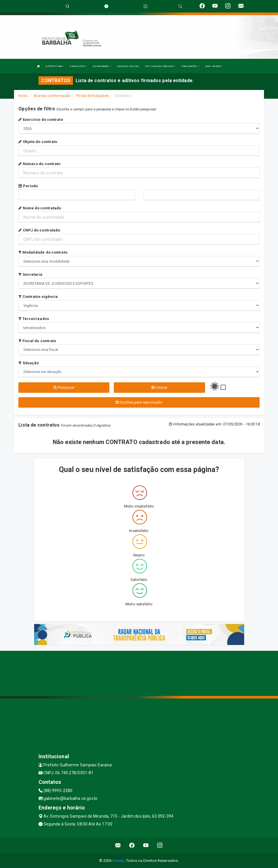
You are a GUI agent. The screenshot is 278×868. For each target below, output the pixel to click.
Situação (29, 363)
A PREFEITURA (55, 66)
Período (28, 186)
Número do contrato (39, 164)
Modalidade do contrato (43, 252)
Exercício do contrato (41, 120)
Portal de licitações (92, 96)
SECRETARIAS (102, 66)
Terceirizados (34, 319)
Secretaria (30, 274)
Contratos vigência (38, 297)
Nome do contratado (40, 208)
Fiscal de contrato (37, 341)
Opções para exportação (139, 402)
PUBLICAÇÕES (190, 66)
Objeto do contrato (38, 142)
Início (23, 96)
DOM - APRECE (213, 66)
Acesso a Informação (52, 96)
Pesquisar (64, 387)
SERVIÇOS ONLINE (128, 66)
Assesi (118, 861)
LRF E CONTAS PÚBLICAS (160, 66)
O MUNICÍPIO (78, 66)
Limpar (159, 387)
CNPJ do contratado (39, 230)
